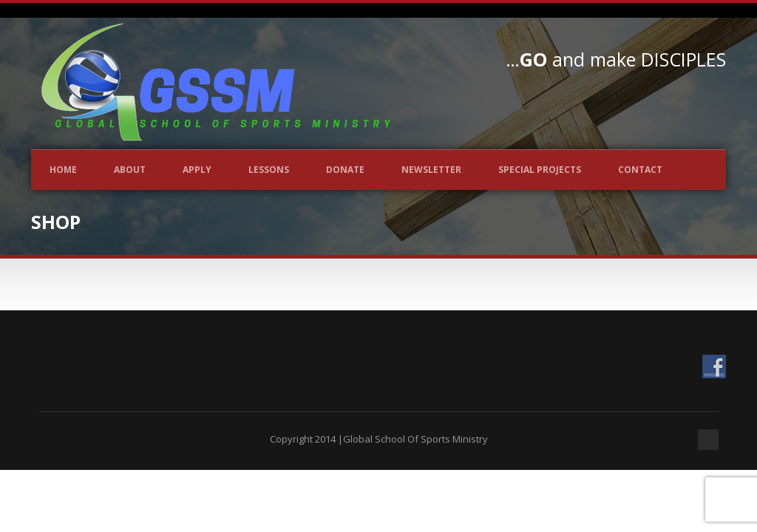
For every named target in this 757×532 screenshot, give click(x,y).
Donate (345, 170)
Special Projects (540, 170)
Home (63, 170)
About (130, 170)
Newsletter (431, 170)
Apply (197, 170)
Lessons (269, 170)
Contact (640, 170)
